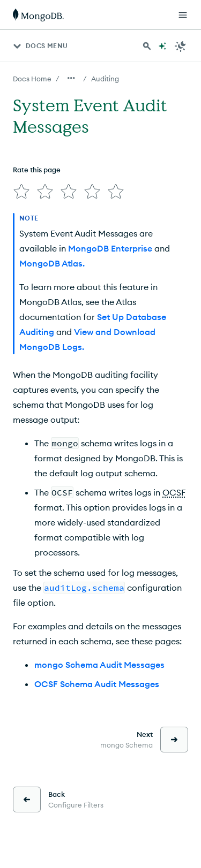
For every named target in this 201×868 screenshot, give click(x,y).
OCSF (174, 492)
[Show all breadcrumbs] (71, 78)
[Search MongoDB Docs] (147, 46)
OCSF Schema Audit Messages (97, 684)
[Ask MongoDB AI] (162, 46)
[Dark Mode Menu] (181, 46)
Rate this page (37, 170)
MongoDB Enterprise (110, 248)
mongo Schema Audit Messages (99, 665)
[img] (21, 192)
